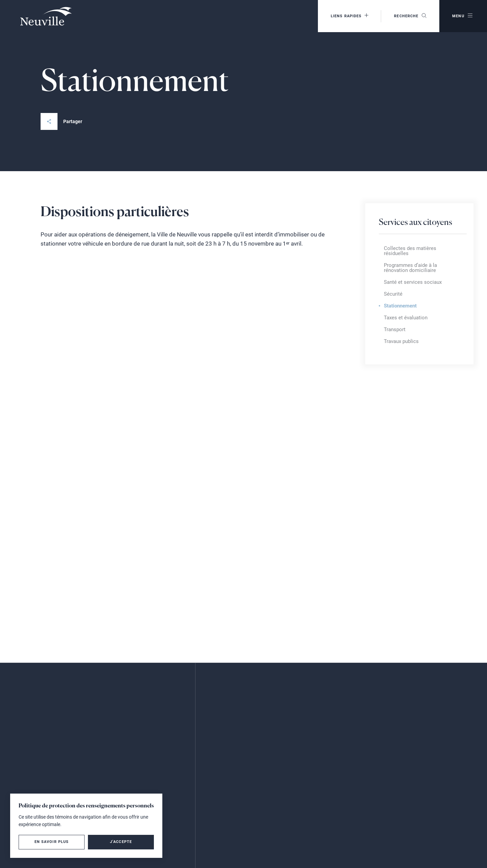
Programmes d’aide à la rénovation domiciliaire (410, 268)
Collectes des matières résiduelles (410, 251)
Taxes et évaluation (406, 318)
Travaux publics (401, 341)
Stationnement (400, 306)
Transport (395, 329)
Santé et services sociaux (413, 282)
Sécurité (393, 294)
